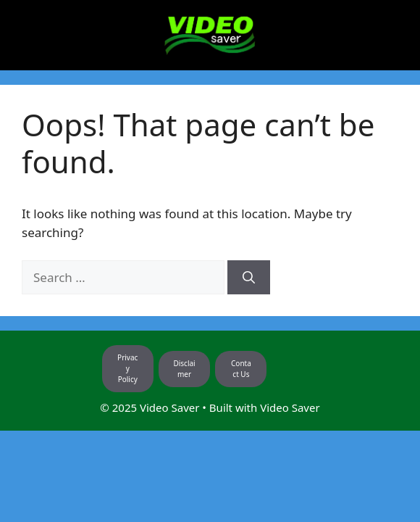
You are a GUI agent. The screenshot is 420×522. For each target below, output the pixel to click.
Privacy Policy (127, 368)
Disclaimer (184, 369)
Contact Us (241, 369)
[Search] (249, 278)
